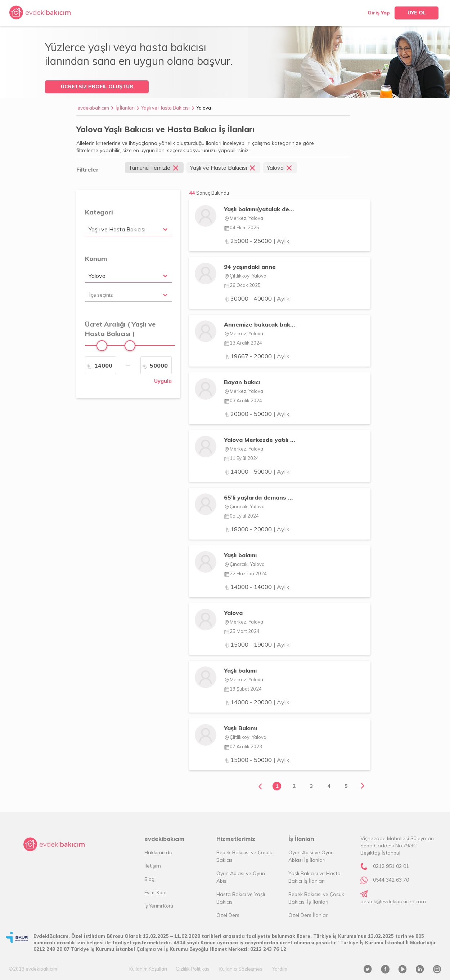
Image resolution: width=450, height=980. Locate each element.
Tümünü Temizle (154, 168)
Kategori (99, 212)
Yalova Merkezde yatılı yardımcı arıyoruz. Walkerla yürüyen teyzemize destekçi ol (260, 440)
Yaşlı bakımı (240, 555)
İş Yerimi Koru (159, 906)
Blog (149, 879)
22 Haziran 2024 (245, 573)
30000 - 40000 (257, 298)
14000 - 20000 (257, 702)
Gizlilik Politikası (193, 969)
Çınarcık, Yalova (244, 506)
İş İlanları (125, 108)
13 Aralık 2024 (243, 343)
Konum (96, 259)
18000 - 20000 (257, 529)
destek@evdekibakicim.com (393, 901)
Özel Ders (228, 915)
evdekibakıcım (93, 108)
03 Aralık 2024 (243, 400)
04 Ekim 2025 (242, 227)
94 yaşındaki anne (250, 267)
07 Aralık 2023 (243, 746)
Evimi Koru (156, 892)
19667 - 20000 (257, 356)
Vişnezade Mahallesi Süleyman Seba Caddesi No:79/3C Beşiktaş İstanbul (397, 846)
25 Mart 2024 (242, 631)
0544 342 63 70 (391, 880)
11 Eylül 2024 (241, 458)
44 (209, 193)
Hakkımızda (158, 852)
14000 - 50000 (257, 471)
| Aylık (282, 241)
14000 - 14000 (257, 587)
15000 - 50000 (257, 760)
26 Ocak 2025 (242, 285)
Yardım (280, 969)
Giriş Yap (379, 13)
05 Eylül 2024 (241, 516)
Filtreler (87, 169)
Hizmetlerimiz (236, 839)
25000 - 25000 (257, 241)
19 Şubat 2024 (243, 689)
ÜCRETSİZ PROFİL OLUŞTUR (97, 87)
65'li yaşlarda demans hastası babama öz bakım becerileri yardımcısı (260, 497)
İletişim (153, 866)
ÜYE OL (417, 13)
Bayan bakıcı (242, 382)
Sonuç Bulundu (213, 193)
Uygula (163, 381)
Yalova (204, 108)
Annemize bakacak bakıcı (260, 324)
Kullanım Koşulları (148, 969)
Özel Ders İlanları (309, 915)
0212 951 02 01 (391, 866)
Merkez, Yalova (244, 218)
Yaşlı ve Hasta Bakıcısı (165, 108)
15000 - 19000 (257, 644)
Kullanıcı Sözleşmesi (241, 969)
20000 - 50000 (257, 414)
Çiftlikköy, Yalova (245, 276)
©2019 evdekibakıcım (33, 969)
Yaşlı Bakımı (240, 728)
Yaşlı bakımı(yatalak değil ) (260, 209)
